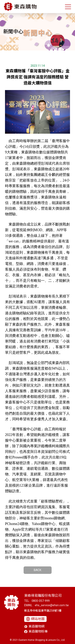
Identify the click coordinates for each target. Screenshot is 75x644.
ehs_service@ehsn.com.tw (52, 605)
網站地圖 (38, 619)
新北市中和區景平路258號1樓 (43, 611)
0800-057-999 (41, 601)
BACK (38, 570)
